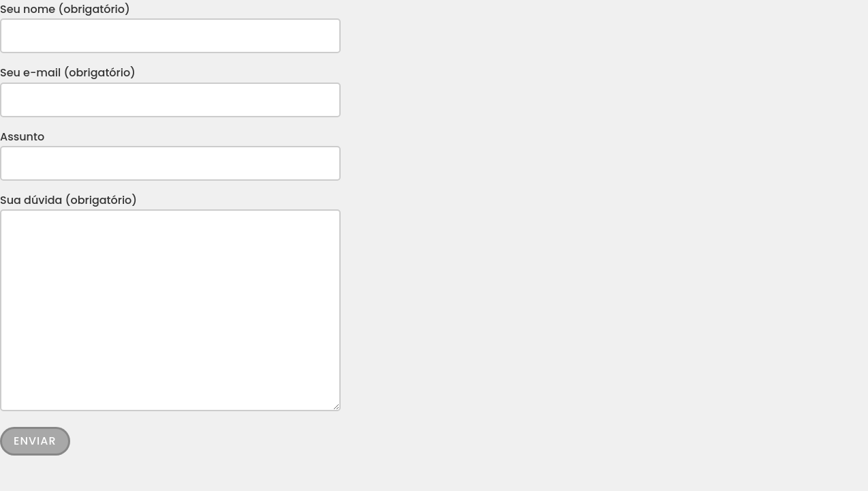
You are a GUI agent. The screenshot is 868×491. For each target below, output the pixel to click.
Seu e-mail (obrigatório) (170, 86)
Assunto (170, 150)
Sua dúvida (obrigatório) (170, 304)
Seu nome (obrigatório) (170, 23)
